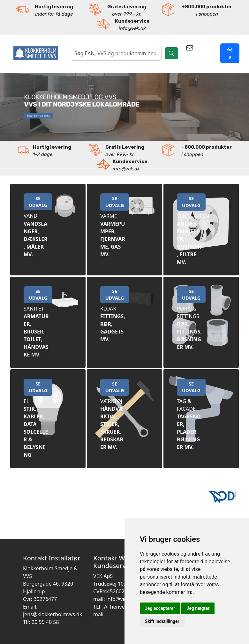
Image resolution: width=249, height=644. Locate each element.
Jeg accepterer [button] (160, 608)
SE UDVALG (38, 202)
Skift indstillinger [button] (162, 621)
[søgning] (116, 53)
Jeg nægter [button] (198, 608)
